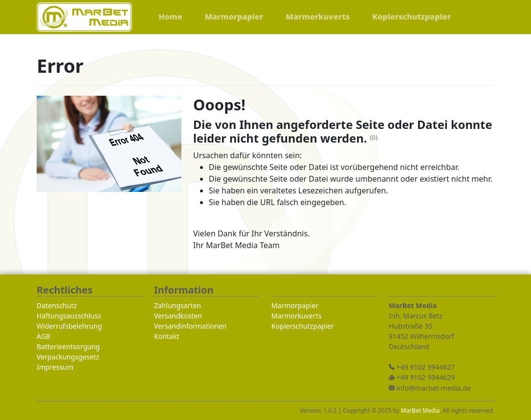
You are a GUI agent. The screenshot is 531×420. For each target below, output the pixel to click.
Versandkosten (178, 316)
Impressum (55, 367)
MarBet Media (420, 410)
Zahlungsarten (177, 305)
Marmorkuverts (296, 316)
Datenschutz (57, 305)
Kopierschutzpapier (303, 326)
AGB (44, 336)
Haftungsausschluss (69, 316)
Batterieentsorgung (68, 346)
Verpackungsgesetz (68, 357)
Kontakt (166, 336)
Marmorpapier (295, 305)
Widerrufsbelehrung (69, 326)
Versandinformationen (190, 326)
